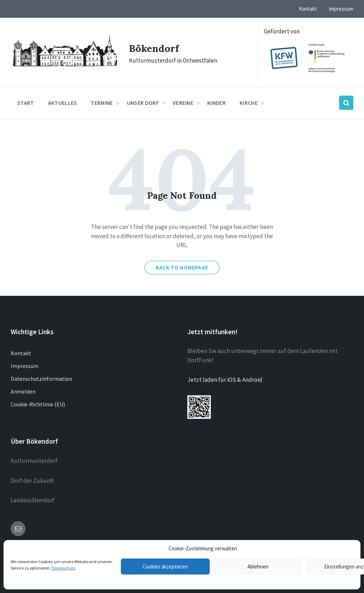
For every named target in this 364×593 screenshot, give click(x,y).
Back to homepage (182, 268)
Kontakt (21, 353)
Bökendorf (156, 48)
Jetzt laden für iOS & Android (225, 380)
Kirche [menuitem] (249, 103)
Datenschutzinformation (41, 379)
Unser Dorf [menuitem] (143, 103)
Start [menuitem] (26, 103)
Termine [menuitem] (102, 103)
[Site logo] (65, 68)
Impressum (25, 366)
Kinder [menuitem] (216, 103)
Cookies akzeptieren (165, 567)
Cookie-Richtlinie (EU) (38, 404)
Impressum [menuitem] (341, 9)
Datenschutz (63, 568)
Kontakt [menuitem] (308, 9)
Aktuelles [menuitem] (63, 103)
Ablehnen (258, 567)
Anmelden (23, 391)
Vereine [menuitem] (183, 103)
